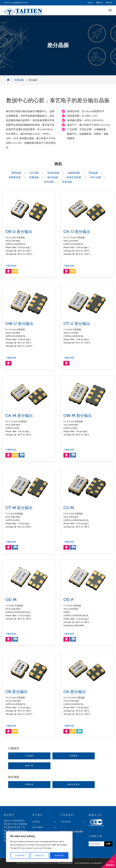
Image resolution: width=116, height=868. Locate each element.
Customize (20, 856)
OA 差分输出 (75, 692)
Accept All (59, 856)
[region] (39, 847)
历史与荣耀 (37, 827)
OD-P (68, 600)
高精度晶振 (15, 177)
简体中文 (109, 3)
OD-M (11, 600)
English (90, 3)
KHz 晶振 (34, 173)
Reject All (39, 856)
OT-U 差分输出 (77, 324)
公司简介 (36, 822)
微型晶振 (16, 173)
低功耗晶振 (53, 173)
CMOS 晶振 (95, 177)
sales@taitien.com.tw (20, 3)
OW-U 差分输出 (19, 324)
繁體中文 (99, 3)
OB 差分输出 (17, 692)
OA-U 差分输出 (77, 232)
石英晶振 (19, 80)
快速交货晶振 (74, 177)
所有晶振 (67, 182)
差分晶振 (49, 182)
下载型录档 (11, 266)
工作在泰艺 (66, 822)
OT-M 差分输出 (19, 508)
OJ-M (69, 508)
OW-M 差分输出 (78, 416)
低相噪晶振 (74, 173)
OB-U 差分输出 (19, 232)
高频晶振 (34, 177)
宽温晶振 (93, 173)
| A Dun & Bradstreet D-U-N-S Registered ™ (88, 863)
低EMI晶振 (53, 177)
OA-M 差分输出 (19, 416)
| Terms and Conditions (65, 863)
